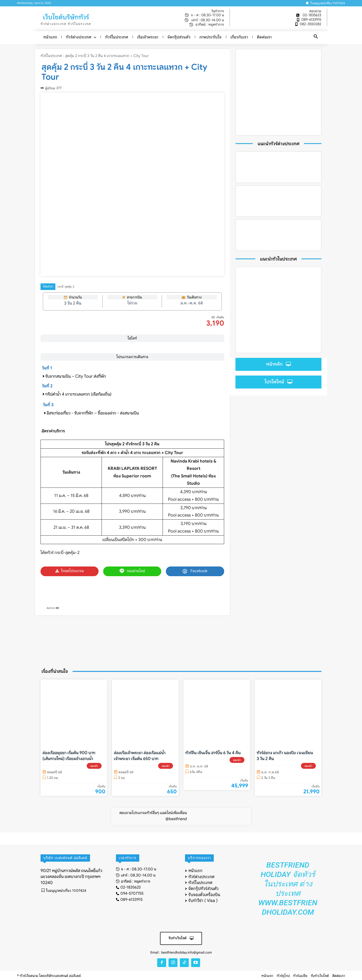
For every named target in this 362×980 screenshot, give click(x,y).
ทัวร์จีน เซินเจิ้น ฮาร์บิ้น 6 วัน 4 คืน (213, 753)
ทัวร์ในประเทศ (51, 56)
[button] (316, 37)
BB (57, 608)
